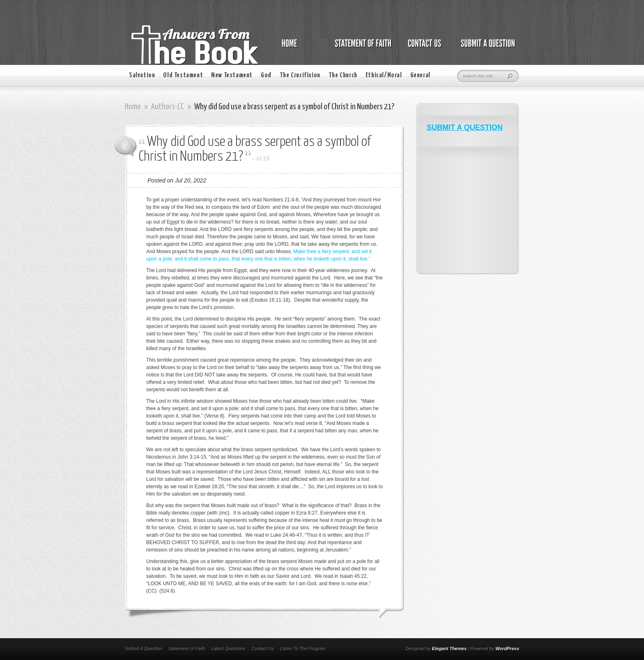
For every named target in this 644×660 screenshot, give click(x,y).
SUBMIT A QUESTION (465, 127)
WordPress (507, 648)
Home (133, 107)
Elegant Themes (449, 648)
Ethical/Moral (384, 75)
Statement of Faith (187, 648)
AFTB (263, 159)
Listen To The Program (303, 648)
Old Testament (183, 75)
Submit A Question (144, 648)
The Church (343, 75)
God (266, 75)
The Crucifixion (300, 75)
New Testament (232, 75)
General (420, 75)
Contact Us (262, 648)
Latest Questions (229, 648)
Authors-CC (168, 107)
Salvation (142, 75)
